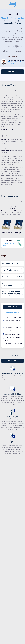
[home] (12, 5)
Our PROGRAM (12, 361)
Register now (12, 72)
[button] (22, 5)
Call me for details (12, 77)
